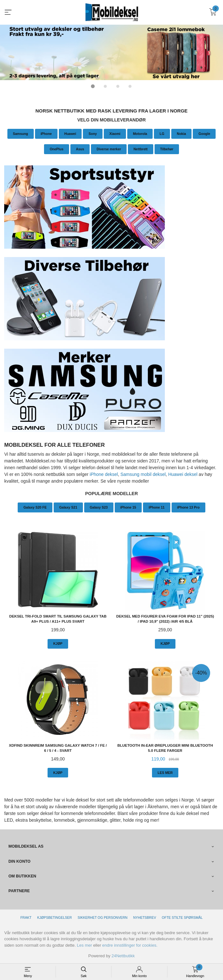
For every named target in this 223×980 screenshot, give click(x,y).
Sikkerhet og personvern (103, 917)
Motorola (140, 133)
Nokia (181, 133)
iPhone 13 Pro (188, 507)
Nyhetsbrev (144, 917)
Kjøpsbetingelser (55, 917)
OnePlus (57, 149)
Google (204, 133)
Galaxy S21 (68, 507)
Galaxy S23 (99, 507)
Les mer (84, 945)
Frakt (26, 917)
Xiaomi (115, 133)
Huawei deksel (183, 474)
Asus (80, 149)
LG (162, 133)
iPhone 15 (128, 507)
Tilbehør (167, 149)
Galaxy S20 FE (35, 507)
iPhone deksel (104, 474)
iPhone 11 (157, 507)
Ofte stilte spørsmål (182, 917)
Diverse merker (109, 149)
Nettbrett (140, 149)
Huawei (70, 133)
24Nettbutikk (123, 955)
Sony (93, 133)
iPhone (46, 133)
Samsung (20, 133)
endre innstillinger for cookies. (130, 945)
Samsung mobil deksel (143, 474)
